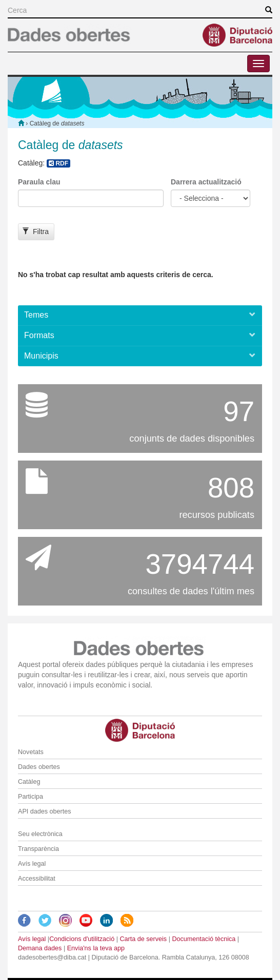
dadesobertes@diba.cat (52, 957)
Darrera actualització (206, 182)
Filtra (36, 232)
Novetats (31, 752)
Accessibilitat (37, 879)
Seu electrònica (40, 834)
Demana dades (40, 948)
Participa (31, 797)
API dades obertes (45, 811)
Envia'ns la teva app (96, 948)
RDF (58, 163)
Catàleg (29, 782)
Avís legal (32, 864)
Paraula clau (39, 182)
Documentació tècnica (204, 939)
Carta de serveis (143, 939)
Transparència (38, 849)
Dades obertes (39, 767)
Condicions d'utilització (82, 939)
